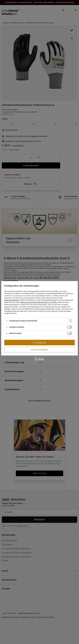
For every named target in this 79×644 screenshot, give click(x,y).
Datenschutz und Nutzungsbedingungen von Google (38, 302)
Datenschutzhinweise (12, 300)
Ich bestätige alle (39, 343)
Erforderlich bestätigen (39, 350)
